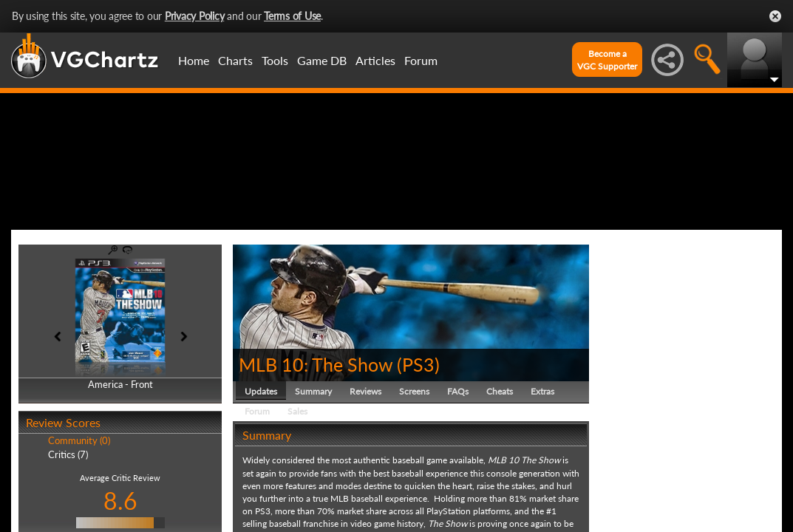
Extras (542, 461)
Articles (375, 60)
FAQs (458, 461)
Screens (414, 461)
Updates (261, 461)
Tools (275, 60)
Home (194, 60)
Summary (313, 461)
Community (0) (79, 511)
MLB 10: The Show (316, 434)
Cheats (500, 461)
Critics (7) (68, 525)
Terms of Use (292, 16)
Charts (235, 60)
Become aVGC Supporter (607, 60)
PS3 (418, 434)
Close (775, 16)
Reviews (365, 461)
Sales (297, 481)
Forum (421, 60)
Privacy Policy (195, 16)
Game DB (322, 60)
